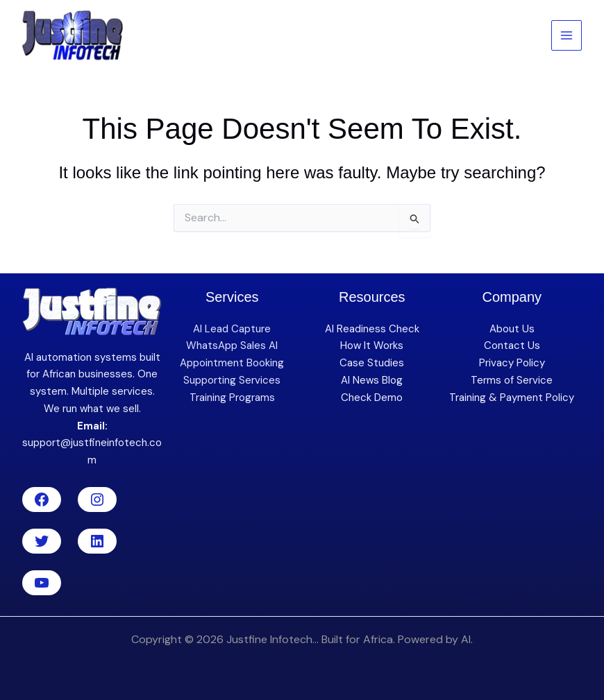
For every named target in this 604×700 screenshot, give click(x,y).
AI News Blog (372, 380)
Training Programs (232, 398)
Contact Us (512, 345)
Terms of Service (512, 380)
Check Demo (372, 398)
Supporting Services (232, 380)
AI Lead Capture (232, 329)
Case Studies (372, 363)
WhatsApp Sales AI (232, 345)
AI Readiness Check (372, 329)
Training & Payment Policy (512, 398)
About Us (512, 329)
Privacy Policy (512, 363)
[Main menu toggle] (567, 36)
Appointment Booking (232, 363)
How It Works (372, 345)
